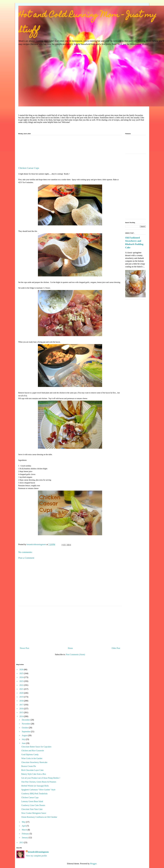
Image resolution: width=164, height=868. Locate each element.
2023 (22, 681)
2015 (22, 712)
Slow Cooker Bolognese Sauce (34, 813)
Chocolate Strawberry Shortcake (34, 762)
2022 (22, 685)
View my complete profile (36, 856)
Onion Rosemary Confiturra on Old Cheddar (39, 817)
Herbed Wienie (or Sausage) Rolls (35, 786)
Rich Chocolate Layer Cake (32, 770)
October (25, 728)
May (24, 822)
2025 (22, 673)
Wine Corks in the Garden (32, 758)
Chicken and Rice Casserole (33, 751)
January (25, 838)
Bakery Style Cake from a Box (34, 774)
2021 (22, 689)
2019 (22, 697)
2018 (22, 701)
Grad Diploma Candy (30, 754)
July (24, 739)
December (26, 720)
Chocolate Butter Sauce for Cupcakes (36, 747)
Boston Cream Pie (29, 766)
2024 (22, 677)
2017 (22, 705)
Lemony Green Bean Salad (32, 801)
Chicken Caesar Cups (30, 797)
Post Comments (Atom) (75, 654)
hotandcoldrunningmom (38, 852)
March (25, 830)
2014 (22, 716)
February (26, 834)
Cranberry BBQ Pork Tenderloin (34, 794)
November (26, 724)
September (26, 732)
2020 (22, 693)
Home (70, 648)
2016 (22, 709)
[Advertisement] (70, 152)
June (24, 743)
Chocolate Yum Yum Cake (32, 809)
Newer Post (25, 648)
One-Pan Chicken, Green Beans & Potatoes (39, 782)
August (25, 735)
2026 (22, 669)
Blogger (93, 864)
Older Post (116, 648)
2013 (22, 842)
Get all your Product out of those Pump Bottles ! (41, 778)
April (24, 826)
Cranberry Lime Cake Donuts (33, 805)
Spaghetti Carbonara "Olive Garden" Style (38, 790)
